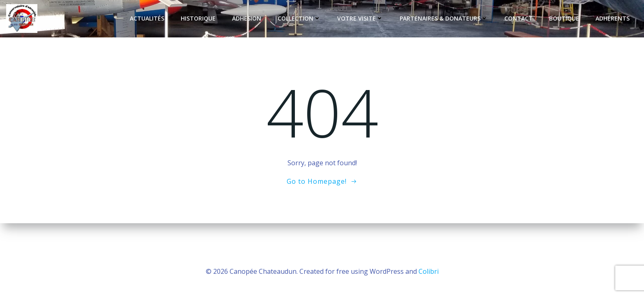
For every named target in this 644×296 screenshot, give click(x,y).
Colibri (429, 271)
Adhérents (613, 18)
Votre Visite (360, 18)
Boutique (564, 18)
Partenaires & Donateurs (444, 18)
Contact (519, 18)
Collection (299, 18)
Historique (198, 18)
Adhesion (247, 18)
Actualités (147, 18)
